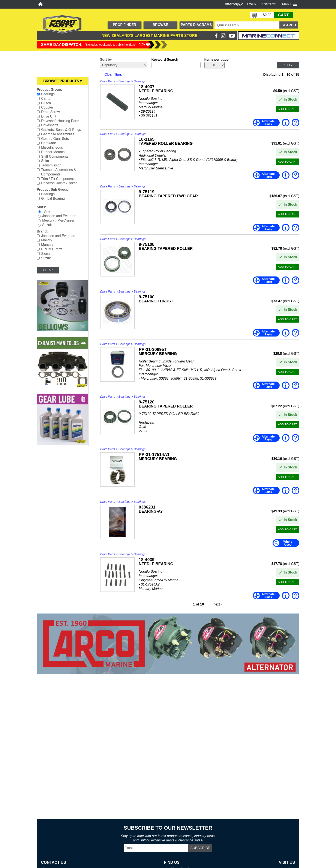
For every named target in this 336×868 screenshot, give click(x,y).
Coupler (47, 107)
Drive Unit (49, 116)
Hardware (49, 143)
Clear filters (113, 75)
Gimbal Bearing (53, 199)
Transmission (51, 165)
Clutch (46, 103)
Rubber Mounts (53, 152)
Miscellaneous (52, 147)
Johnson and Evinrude (59, 216)
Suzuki (47, 225)
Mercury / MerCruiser (58, 220)
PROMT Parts (52, 249)
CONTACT (269, 4)
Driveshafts (50, 125)
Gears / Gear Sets (55, 138)
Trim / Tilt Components (58, 179)
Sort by (106, 60)
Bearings (48, 94)
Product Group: (49, 90)
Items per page (217, 60)
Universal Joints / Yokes (59, 183)
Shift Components (55, 156)
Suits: (42, 207)
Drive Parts (108, 81)
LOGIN (252, 4)
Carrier (46, 99)
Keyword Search (165, 60)
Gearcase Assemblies (58, 134)
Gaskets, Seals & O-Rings (61, 130)
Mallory (47, 240)
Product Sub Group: (53, 189)
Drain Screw (50, 112)
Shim (45, 161)
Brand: (42, 231)
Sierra (46, 254)
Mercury (47, 245)
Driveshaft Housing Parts (60, 121)
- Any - (47, 211)
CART (283, 15)
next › (218, 604)
